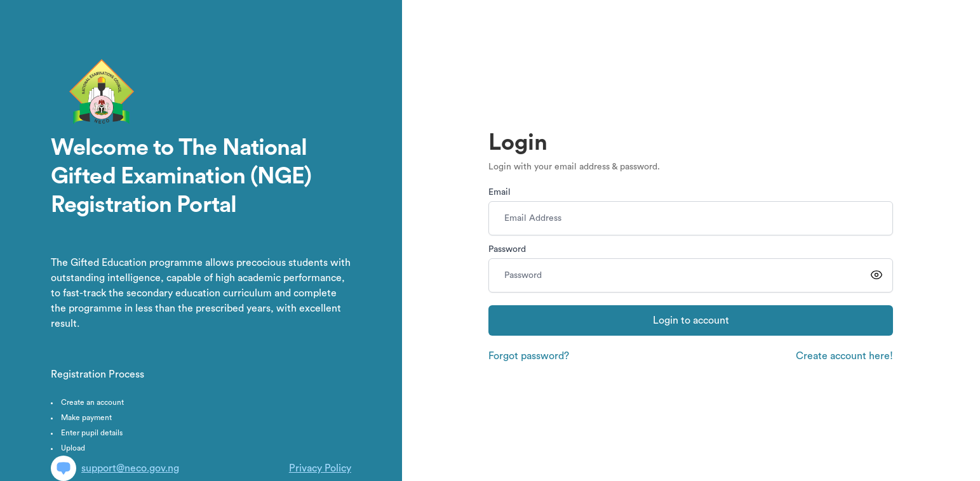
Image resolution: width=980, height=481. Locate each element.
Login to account (691, 320)
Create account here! (844, 356)
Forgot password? (529, 356)
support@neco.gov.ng (115, 468)
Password (507, 249)
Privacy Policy (320, 468)
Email (500, 192)
